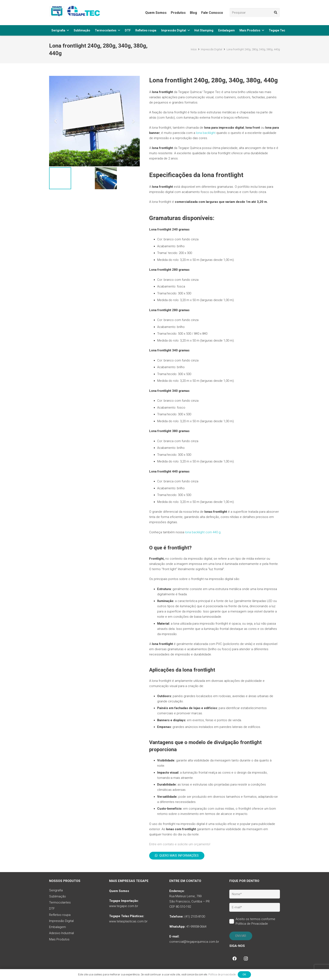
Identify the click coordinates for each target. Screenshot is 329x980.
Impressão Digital (61, 921)
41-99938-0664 (196, 927)
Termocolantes (60, 902)
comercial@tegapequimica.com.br (194, 942)
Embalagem (57, 927)
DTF (52, 909)
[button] (68, 30)
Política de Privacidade (252, 924)
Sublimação (57, 896)
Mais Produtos (59, 939)
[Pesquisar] (255, 13)
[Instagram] (246, 959)
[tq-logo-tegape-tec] (75, 13)
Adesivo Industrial (61, 933)
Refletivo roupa (60, 915)
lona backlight (206, 133)
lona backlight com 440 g (203, 532)
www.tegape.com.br (124, 906)
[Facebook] (235, 959)
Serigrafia (56, 890)
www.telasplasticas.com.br (128, 921)
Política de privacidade (222, 974)
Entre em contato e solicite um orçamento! (180, 844)
